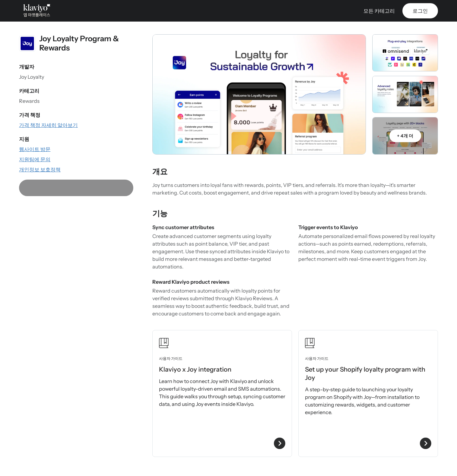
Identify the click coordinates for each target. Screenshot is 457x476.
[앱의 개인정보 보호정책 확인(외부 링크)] (40, 169)
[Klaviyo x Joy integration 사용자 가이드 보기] (222, 393)
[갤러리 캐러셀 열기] (259, 94)
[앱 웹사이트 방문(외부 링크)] (35, 149)
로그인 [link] (420, 11)
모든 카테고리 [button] (379, 11)
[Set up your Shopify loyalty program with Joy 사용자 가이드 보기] (368, 393)
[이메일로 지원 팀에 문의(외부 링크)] (35, 159)
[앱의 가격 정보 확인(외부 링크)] (48, 125)
